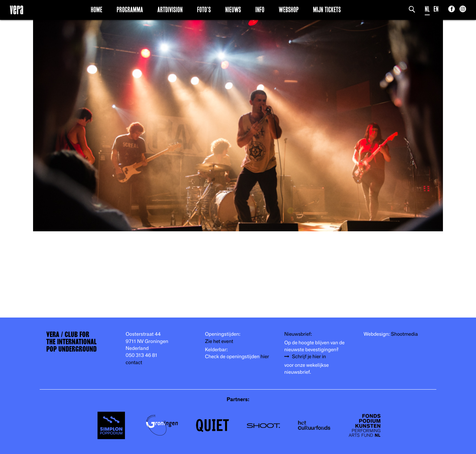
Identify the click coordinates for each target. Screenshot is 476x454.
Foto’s (204, 10)
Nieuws (233, 10)
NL (427, 9)
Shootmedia (405, 334)
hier (265, 357)
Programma (130, 10)
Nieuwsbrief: (298, 334)
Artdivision (170, 10)
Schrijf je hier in (309, 357)
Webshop (289, 10)
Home (97, 10)
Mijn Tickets (327, 10)
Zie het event (219, 341)
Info (260, 10)
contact (134, 363)
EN (436, 9)
